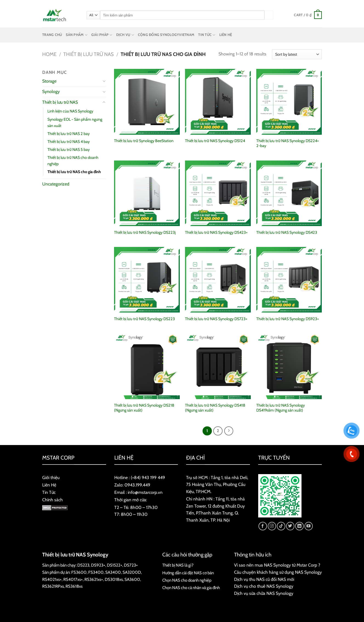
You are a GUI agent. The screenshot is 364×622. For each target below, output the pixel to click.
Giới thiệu (51, 478)
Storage (49, 81)
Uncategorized (56, 184)
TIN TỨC (207, 35)
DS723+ (131, 565)
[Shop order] (297, 54)
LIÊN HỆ (226, 35)
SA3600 (132, 579)
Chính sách (52, 500)
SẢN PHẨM (77, 35)
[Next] (229, 431)
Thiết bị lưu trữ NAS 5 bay (69, 150)
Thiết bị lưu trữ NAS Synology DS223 (144, 319)
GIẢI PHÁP (102, 35)
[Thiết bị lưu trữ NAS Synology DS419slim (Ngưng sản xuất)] (289, 366)
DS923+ (98, 565)
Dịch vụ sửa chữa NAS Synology (264, 593)
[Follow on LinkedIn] (299, 526)
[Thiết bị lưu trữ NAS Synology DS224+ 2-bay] (289, 102)
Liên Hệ (49, 485)
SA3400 (113, 572)
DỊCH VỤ (125, 35)
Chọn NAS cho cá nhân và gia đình (191, 588)
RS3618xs (74, 586)
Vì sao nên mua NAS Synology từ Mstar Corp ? (277, 565)
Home (49, 54)
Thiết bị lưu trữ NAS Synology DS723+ (216, 319)
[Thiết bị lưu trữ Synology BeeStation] (147, 102)
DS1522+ (115, 565)
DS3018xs (114, 579)
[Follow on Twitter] (290, 526)
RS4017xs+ (73, 579)
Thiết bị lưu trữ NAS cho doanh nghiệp (73, 161)
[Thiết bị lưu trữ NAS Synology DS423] (289, 193)
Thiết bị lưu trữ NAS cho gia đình (74, 172)
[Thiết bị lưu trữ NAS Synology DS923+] (289, 280)
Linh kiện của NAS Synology (70, 111)
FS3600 (79, 572)
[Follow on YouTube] (309, 526)
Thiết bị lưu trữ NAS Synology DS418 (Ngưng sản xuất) (215, 408)
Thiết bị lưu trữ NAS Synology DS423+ (216, 232)
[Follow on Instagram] (272, 526)
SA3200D (132, 572)
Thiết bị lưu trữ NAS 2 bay (69, 134)
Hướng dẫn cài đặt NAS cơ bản (188, 573)
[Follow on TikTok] (281, 526)
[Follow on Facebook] (263, 526)
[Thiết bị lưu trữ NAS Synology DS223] (147, 280)
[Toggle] (104, 81)
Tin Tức (49, 492)
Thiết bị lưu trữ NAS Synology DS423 (287, 232)
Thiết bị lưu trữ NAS (89, 54)
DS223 (83, 565)
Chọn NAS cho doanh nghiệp (187, 580)
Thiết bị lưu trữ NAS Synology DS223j (145, 232)
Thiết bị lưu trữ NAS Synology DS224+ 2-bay (288, 143)
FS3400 (96, 572)
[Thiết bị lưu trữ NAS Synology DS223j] (147, 193)
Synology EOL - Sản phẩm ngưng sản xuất (75, 123)
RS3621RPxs (53, 586)
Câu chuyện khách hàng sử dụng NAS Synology (278, 572)
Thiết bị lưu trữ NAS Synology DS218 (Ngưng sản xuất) (144, 408)
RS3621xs (93, 579)
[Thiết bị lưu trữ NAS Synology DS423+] (218, 193)
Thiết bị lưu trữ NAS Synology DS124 (215, 141)
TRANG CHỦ (52, 35)
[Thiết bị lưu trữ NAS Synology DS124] (218, 102)
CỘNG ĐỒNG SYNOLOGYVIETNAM (166, 35)
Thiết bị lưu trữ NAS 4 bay (69, 142)
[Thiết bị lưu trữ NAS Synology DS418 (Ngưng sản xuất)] (218, 366)
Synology (51, 92)
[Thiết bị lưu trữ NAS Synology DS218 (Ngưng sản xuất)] (147, 366)
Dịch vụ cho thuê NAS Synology (264, 586)
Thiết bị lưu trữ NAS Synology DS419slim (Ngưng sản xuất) (281, 408)
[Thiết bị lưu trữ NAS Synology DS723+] (218, 280)
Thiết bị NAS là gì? (178, 565)
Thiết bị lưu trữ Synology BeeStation (144, 141)
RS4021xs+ (52, 579)
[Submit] (269, 15)
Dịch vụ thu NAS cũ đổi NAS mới (264, 579)
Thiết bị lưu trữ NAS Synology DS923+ (288, 319)
